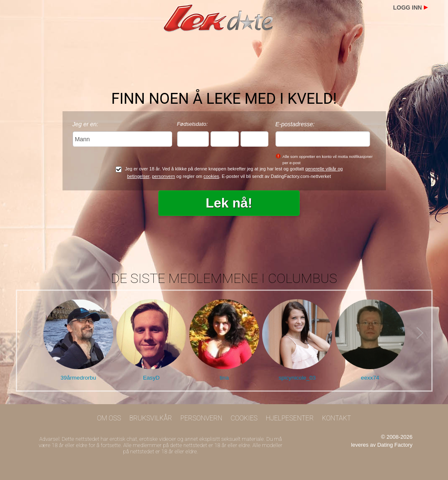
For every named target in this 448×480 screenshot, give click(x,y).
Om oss (109, 418)
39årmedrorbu (78, 378)
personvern (164, 176)
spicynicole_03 (297, 378)
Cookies (244, 418)
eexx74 (370, 378)
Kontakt (336, 418)
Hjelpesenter (290, 418)
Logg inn (407, 7)
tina (224, 378)
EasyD (151, 378)
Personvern (201, 418)
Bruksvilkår (151, 418)
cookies (211, 176)
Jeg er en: (85, 124)
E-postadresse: (295, 124)
